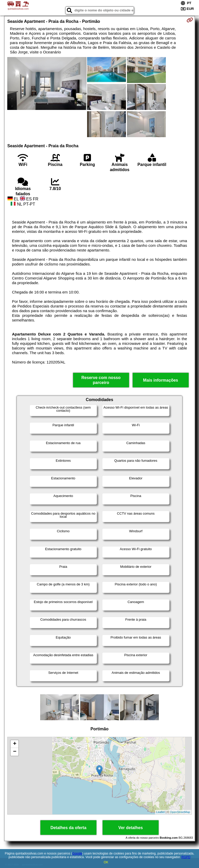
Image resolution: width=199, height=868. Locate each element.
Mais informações (161, 380)
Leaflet (161, 812)
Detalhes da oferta (69, 828)
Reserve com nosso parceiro (101, 380)
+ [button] (15, 744)
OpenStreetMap (180, 812)
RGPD (186, 857)
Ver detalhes (131, 828)
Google (77, 853)
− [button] (15, 752)
